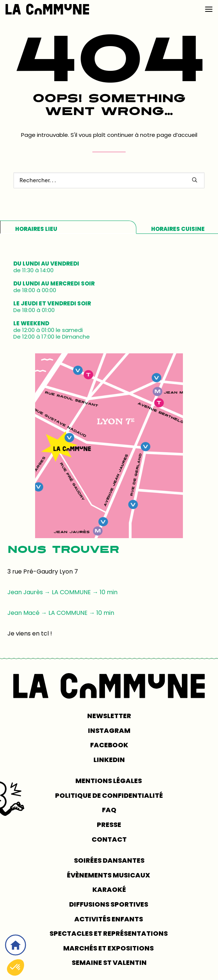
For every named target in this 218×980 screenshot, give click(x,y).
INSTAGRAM (109, 730)
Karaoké (109, 889)
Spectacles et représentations (109, 933)
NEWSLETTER (109, 716)
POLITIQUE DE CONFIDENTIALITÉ (109, 795)
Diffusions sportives (109, 904)
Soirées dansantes (109, 860)
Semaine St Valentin (109, 962)
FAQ (109, 810)
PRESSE (109, 825)
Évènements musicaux (109, 875)
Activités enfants (109, 919)
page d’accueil (177, 135)
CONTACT (109, 839)
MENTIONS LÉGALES (109, 781)
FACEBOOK (109, 745)
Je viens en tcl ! (30, 633)
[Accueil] (16, 945)
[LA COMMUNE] (47, 9)
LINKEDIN (109, 760)
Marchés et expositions (109, 948)
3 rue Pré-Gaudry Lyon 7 (43, 572)
